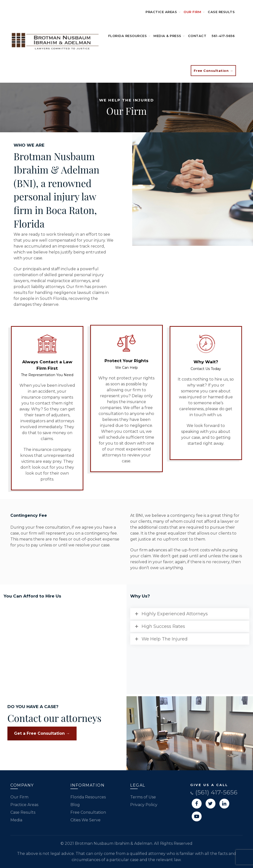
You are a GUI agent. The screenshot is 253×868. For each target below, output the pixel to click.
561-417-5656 (223, 36)
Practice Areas (161, 12)
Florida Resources (128, 36)
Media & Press (167, 36)
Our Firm (192, 12)
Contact (197, 36)
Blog (75, 805)
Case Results (221, 12)
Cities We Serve (85, 820)
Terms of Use (143, 797)
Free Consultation (88, 812)
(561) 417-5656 (214, 792)
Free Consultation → (213, 71)
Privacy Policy (144, 805)
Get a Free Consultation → (42, 733)
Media (16, 820)
